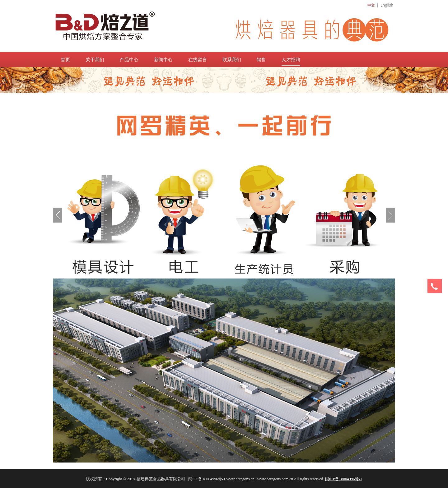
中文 (371, 5)
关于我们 (95, 59)
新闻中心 (163, 59)
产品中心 (129, 59)
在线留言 (198, 59)
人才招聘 (291, 59)
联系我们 (232, 59)
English (387, 5)
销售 (261, 59)
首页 (65, 59)
